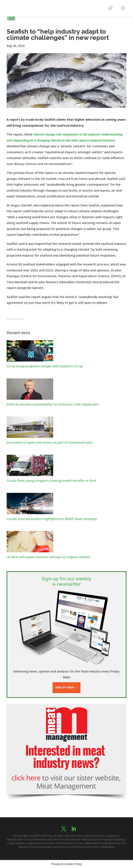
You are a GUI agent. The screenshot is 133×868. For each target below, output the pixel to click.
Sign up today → (66, 687)
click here (91, 843)
